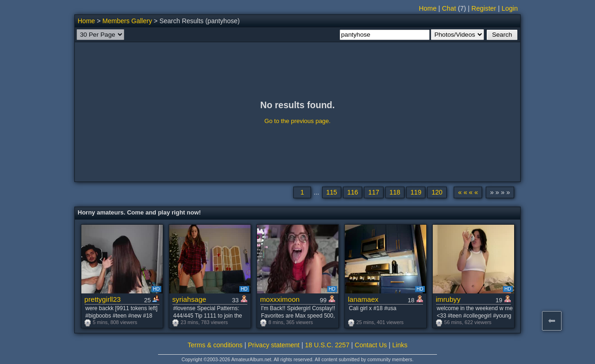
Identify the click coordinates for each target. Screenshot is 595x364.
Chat (449, 8)
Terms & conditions (215, 345)
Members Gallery (127, 21)
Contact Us (371, 345)
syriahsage (189, 299)
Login (510, 8)
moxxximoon (280, 299)
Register (484, 8)
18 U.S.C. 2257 (327, 345)
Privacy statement (274, 345)
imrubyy (448, 299)
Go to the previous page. (297, 121)
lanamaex (364, 299)
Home (428, 8)
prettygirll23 (103, 299)
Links (400, 345)
